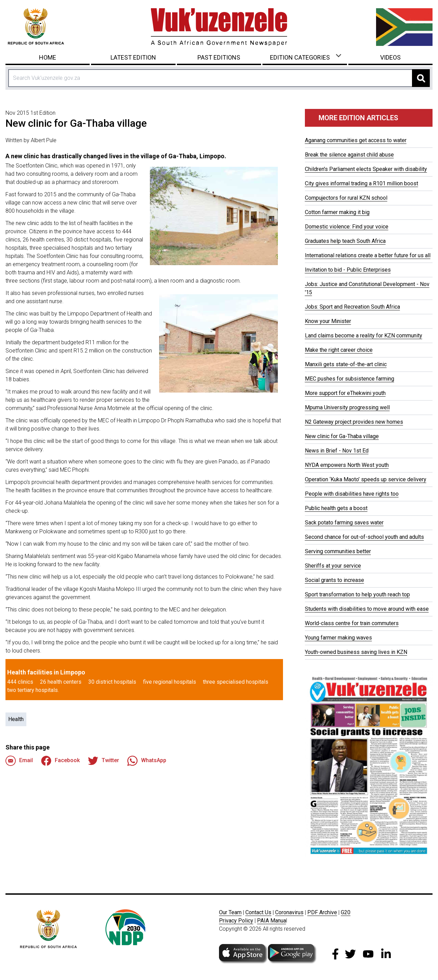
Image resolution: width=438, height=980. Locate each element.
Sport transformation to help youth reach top (357, 594)
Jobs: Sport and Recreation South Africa (352, 307)
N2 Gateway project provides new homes (354, 422)
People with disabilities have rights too (352, 494)
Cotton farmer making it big (337, 212)
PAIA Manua (272, 921)
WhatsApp (147, 761)
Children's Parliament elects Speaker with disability (366, 169)
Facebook (60, 761)
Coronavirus (289, 912)
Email (19, 761)
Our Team (230, 912)
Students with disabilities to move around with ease (367, 609)
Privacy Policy (236, 921)
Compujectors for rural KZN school (346, 198)
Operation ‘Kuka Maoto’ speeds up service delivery (366, 479)
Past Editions (219, 57)
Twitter (104, 761)
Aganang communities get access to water (356, 140)
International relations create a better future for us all (368, 255)
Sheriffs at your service (333, 566)
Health (16, 719)
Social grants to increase (334, 580)
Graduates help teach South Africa (345, 241)
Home (48, 57)
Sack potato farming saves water (344, 523)
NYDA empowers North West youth (347, 465)
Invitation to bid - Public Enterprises (348, 270)
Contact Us (258, 912)
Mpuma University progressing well (347, 407)
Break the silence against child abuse (349, 155)
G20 (346, 912)
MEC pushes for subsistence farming (350, 379)
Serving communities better (338, 551)
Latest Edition (133, 57)
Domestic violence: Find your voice (347, 227)
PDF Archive (322, 912)
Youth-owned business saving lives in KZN (356, 652)
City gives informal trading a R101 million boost (362, 183)
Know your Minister (328, 321)
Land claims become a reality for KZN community (364, 336)
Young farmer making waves (338, 638)
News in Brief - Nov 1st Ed (337, 451)
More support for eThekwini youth (345, 393)
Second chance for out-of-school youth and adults (364, 537)
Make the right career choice (339, 350)
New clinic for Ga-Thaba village (342, 436)
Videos (390, 57)
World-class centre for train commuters (352, 623)
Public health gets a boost (336, 508)
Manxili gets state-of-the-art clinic (346, 364)
